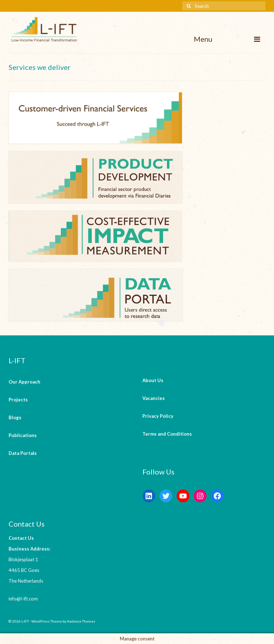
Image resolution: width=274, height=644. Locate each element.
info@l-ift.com (23, 599)
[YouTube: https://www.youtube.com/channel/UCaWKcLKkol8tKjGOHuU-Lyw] (183, 496)
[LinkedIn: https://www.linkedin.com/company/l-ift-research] (149, 496)
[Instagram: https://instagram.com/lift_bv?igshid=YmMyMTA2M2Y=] (200, 496)
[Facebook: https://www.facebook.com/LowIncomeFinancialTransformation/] (217, 496)
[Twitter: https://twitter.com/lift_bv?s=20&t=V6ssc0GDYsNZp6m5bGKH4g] (166, 496)
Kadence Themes (81, 621)
